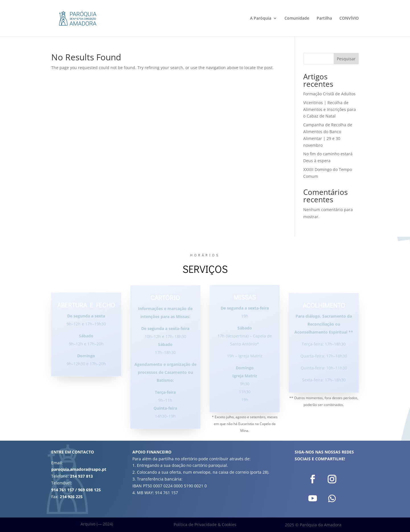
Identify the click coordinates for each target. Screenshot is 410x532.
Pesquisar (346, 59)
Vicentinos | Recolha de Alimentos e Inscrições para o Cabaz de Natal (330, 109)
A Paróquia (261, 18)
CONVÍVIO (349, 18)
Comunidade (297, 18)
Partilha (324, 18)
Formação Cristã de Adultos (329, 94)
